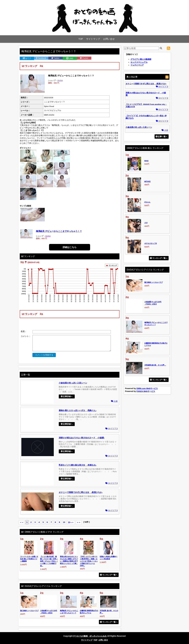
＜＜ (22, 522)
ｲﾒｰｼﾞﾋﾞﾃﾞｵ (112, 429)
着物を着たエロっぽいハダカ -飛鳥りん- (78, 410)
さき (146, 223)
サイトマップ (93, 39)
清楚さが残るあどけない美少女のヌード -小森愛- (82, 438)
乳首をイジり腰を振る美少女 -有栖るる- (78, 465)
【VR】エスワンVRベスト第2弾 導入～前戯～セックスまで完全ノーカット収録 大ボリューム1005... (89, 561)
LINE (70, 58)
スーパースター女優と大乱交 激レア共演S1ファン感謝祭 (29, 559)
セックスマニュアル (139, 62)
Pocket (84, 58)
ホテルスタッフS (151, 243)
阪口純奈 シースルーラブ (29, 611)
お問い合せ (109, 39)
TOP (81, 39)
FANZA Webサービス (146, 391)
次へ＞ (71, 522)
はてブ (27, 58)
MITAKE (148, 182)
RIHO (147, 161)
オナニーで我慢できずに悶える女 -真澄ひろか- (81, 492)
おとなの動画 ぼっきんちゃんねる (91, 636)
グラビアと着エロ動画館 (141, 59)
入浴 (114, 401)
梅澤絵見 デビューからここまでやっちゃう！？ (59, 231)
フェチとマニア (137, 65)
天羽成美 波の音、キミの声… (155, 365)
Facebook (41, 58)
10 (64, 522)
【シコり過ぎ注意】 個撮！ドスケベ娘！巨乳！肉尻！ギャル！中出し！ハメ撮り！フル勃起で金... (49, 561)
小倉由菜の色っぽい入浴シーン (73, 383)
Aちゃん (147, 202)
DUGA (60, 80)
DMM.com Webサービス (147, 388)
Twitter (55, 58)
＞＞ (79, 522)
